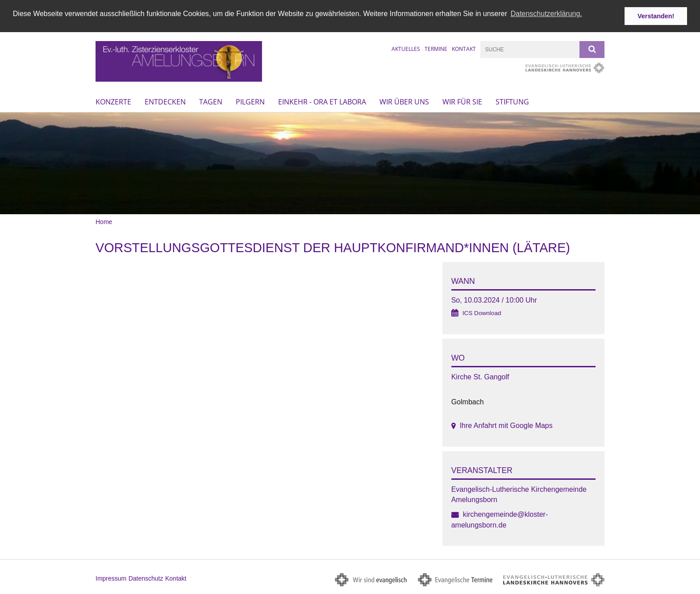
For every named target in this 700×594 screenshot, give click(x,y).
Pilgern (250, 101)
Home (104, 222)
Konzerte (113, 101)
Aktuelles (406, 48)
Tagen (211, 101)
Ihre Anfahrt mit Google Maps (506, 426)
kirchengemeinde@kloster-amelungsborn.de (500, 519)
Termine (436, 48)
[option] (350, 163)
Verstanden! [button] (656, 16)
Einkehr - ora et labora (322, 101)
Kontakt (464, 48)
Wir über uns (404, 101)
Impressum (111, 578)
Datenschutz (146, 578)
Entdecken (165, 101)
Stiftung (512, 101)
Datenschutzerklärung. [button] (546, 14)
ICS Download (482, 313)
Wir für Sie (462, 101)
